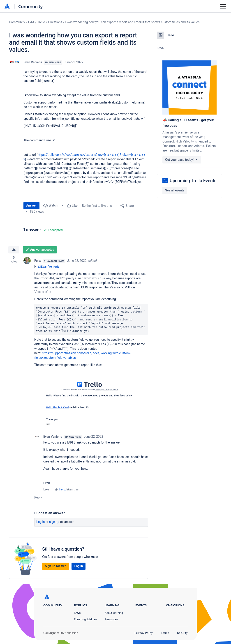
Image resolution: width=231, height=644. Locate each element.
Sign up (54, 522)
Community (31, 6)
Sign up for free (56, 566)
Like (46, 489)
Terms (165, 633)
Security (182, 633)
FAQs (77, 613)
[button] (91, 403)
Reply (38, 497)
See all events (175, 190)
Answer (31, 205)
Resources (111, 619)
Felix (38, 261)
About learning (114, 613)
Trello (41, 22)
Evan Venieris (33, 62)
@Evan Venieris (49, 267)
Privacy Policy (144, 633)
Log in (41, 522)
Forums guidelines (85, 619)
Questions (55, 22)
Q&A (31, 22)
